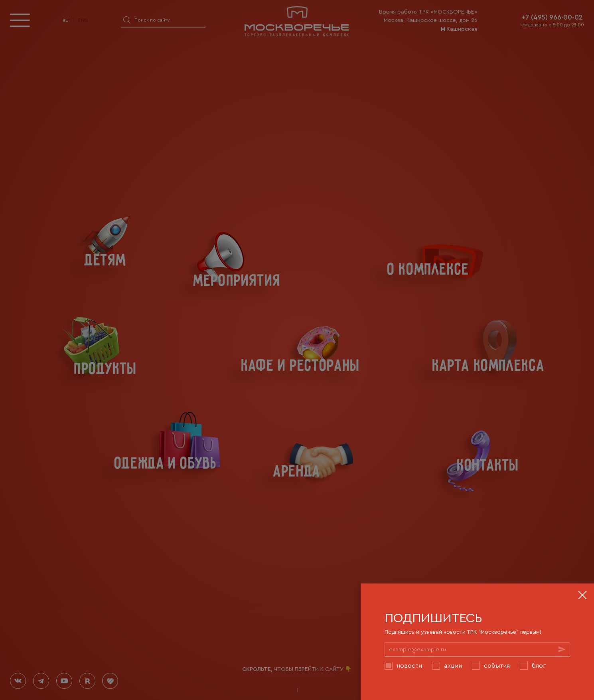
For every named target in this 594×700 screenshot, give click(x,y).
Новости (409, 665)
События (497, 665)
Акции (453, 665)
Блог (539, 665)
